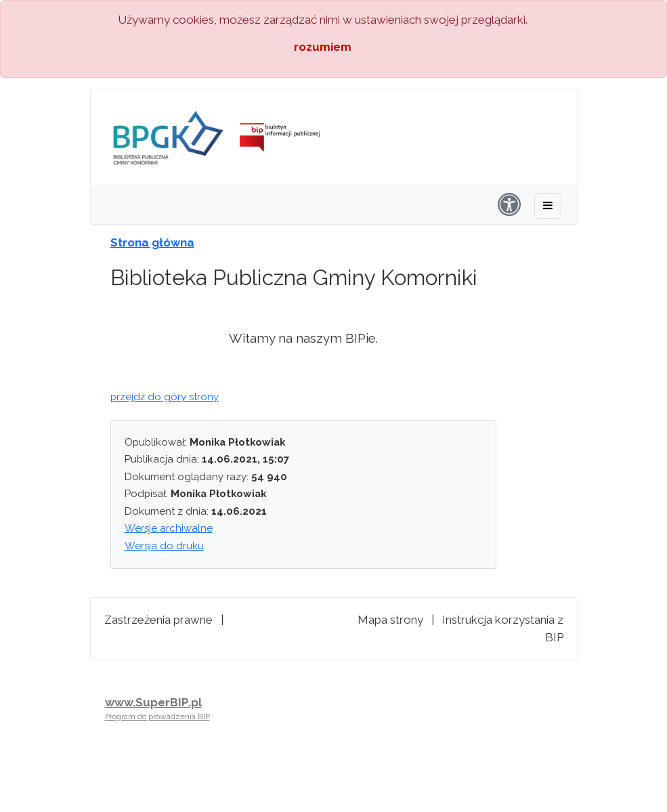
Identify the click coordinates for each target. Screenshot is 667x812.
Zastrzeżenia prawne (158, 620)
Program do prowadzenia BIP (157, 717)
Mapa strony (390, 620)
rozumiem (323, 47)
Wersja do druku (164, 546)
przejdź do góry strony (165, 397)
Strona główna (152, 242)
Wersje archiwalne (169, 528)
